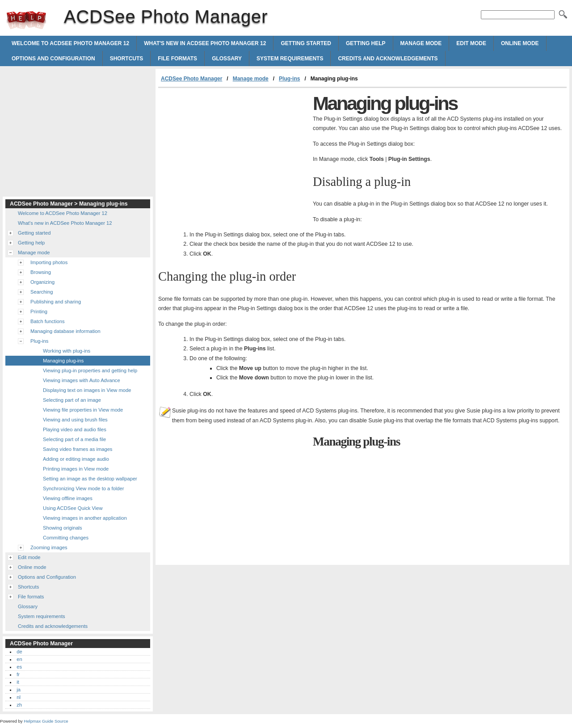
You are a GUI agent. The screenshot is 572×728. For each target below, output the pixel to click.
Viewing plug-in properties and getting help (90, 370)
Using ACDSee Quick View (73, 508)
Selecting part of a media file (74, 439)
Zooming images (49, 547)
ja (19, 690)
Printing (39, 311)
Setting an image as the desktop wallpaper (90, 479)
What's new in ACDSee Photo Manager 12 (205, 43)
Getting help (366, 43)
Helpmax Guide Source (46, 721)
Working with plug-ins (67, 351)
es (19, 667)
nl (19, 697)
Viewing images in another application (85, 518)
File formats (177, 59)
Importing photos (49, 262)
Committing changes (66, 538)
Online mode (520, 43)
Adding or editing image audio (76, 459)
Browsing (41, 272)
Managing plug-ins (63, 361)
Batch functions (48, 321)
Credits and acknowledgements (388, 59)
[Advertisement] (233, 155)
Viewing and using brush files (75, 420)
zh (19, 705)
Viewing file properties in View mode (83, 410)
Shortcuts (127, 59)
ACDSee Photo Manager (26, 20)
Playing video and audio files (75, 429)
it (18, 682)
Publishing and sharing (56, 302)
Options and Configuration (53, 59)
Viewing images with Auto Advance (82, 380)
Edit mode (471, 43)
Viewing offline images (68, 498)
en (19, 659)
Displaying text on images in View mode (87, 390)
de (19, 652)
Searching (42, 292)
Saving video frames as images (78, 449)
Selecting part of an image (72, 400)
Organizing (42, 282)
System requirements (290, 59)
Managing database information (65, 331)
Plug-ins (289, 79)
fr (18, 674)
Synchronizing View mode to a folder (83, 488)
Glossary (227, 59)
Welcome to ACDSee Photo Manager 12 (70, 43)
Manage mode (421, 43)
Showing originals (63, 528)
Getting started (306, 43)
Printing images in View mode (76, 469)
